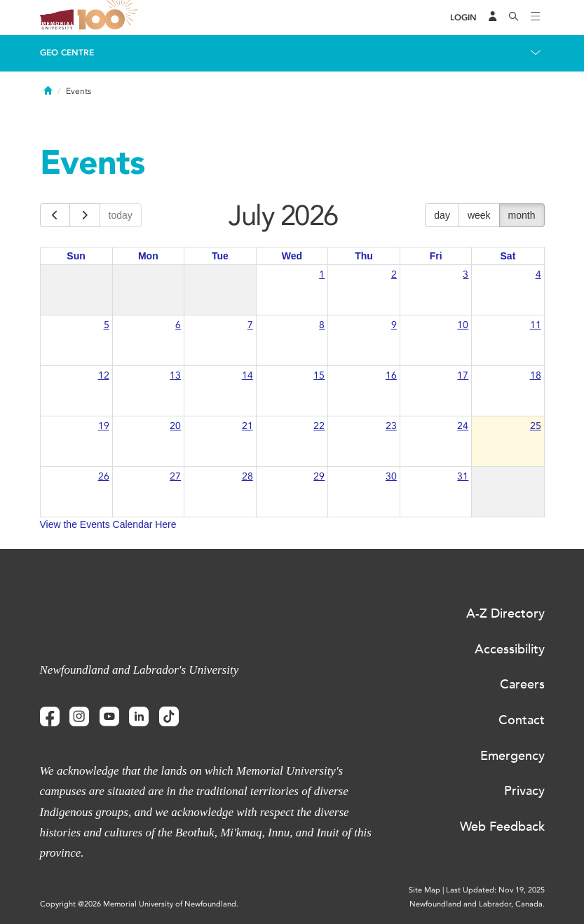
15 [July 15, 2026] (319, 375)
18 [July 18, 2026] (536, 375)
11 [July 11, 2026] (536, 325)
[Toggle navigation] (536, 18)
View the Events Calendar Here (108, 524)
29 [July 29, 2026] (319, 476)
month (522, 215)
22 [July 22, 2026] (319, 426)
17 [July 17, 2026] (463, 375)
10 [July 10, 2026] (463, 325)
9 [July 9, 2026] (394, 325)
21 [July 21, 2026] (247, 426)
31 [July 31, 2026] (463, 476)
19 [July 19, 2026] (104, 426)
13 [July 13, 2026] (175, 375)
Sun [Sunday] (76, 256)
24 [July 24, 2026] (463, 426)
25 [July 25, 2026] (536, 426)
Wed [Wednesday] (292, 256)
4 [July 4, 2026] (538, 274)
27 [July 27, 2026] (175, 476)
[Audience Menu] (493, 18)
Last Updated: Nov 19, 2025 (495, 890)
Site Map (425, 890)
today (121, 215)
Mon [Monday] (148, 256)
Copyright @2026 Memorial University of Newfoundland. (139, 904)
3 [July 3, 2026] (466, 274)
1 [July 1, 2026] (322, 274)
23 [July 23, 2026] (391, 426)
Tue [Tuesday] (220, 256)
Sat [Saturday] (508, 256)
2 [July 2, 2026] (394, 274)
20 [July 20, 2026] (175, 426)
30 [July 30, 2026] (391, 476)
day (442, 215)
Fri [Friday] (436, 256)
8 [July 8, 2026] (322, 325)
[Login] (463, 18)
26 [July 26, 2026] (104, 476)
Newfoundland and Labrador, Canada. (477, 904)
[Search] (514, 18)
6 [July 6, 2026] (178, 325)
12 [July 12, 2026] (104, 375)
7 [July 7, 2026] (250, 325)
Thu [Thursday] (364, 256)
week (479, 215)
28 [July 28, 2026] (247, 476)
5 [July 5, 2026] (107, 325)
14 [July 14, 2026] (247, 375)
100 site (110, 18)
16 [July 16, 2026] (391, 375)
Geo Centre (67, 53)
